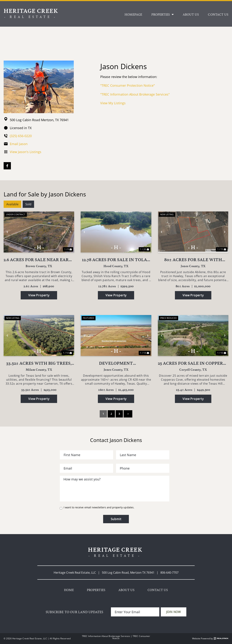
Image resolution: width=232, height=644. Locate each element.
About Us (191, 14)
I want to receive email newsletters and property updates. (99, 508)
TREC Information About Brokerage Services (106, 636)
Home (69, 590)
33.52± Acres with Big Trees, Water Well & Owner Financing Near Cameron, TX (39, 363)
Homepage (133, 14)
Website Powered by (210, 639)
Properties (163, 14)
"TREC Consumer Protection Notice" (128, 85)
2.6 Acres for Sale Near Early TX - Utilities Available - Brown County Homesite (39, 260)
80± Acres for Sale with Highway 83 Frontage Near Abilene (193, 260)
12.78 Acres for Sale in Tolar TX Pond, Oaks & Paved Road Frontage (116, 260)
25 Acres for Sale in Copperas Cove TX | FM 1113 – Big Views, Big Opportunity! (193, 363)
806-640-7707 (169, 573)
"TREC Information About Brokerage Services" (135, 94)
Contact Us (218, 14)
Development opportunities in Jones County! (116, 363)
